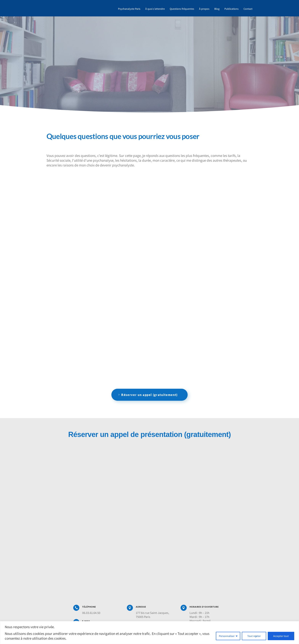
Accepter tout (281, 636)
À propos (204, 9)
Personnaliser (227, 636)
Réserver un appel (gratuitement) (149, 395)
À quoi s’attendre (155, 9)
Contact (248, 9)
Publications (231, 9)
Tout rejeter (254, 636)
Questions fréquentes (182, 9)
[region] (149, 633)
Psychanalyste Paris (129, 9)
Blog (217, 9)
